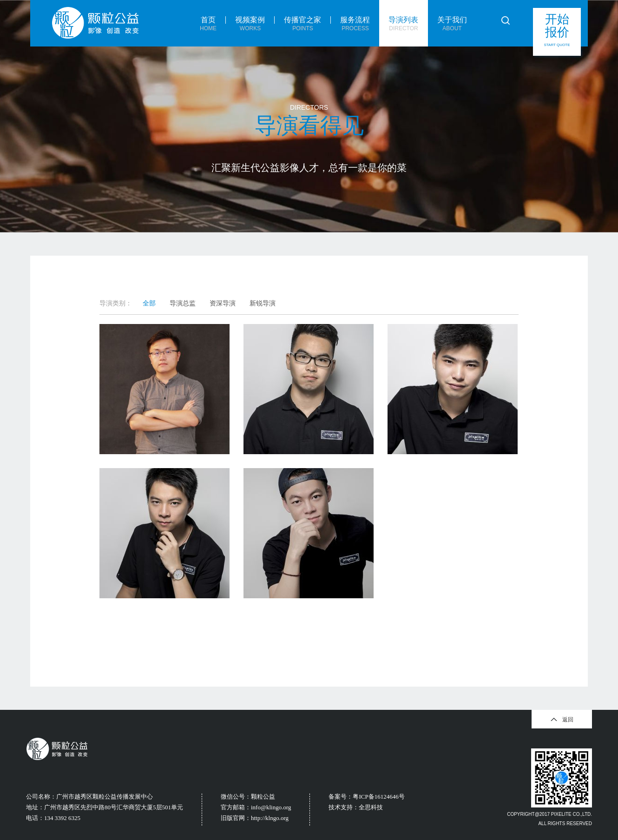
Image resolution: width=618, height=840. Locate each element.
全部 (149, 303)
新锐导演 (263, 303)
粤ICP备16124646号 (378, 797)
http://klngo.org (270, 818)
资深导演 (223, 303)
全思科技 (371, 807)
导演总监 (183, 303)
